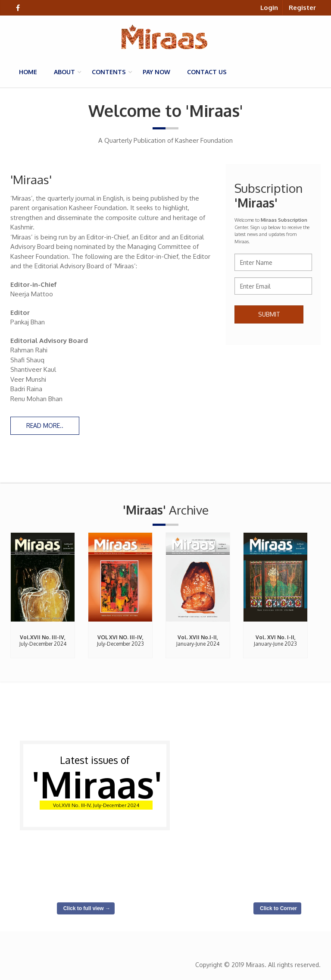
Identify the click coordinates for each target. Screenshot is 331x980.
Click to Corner (278, 908)
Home (28, 72)
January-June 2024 (198, 640)
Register (302, 8)
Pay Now (156, 72)
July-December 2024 (43, 640)
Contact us (207, 72)
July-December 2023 (120, 640)
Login (269, 8)
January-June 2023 (275, 640)
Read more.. (45, 426)
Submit (269, 314)
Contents (109, 72)
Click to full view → (87, 908)
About (64, 72)
